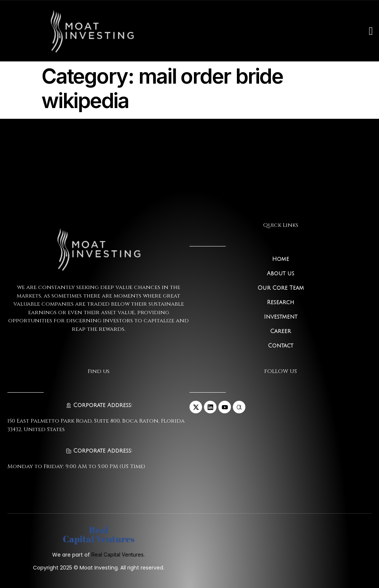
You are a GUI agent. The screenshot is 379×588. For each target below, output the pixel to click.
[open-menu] (371, 31)
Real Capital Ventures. (118, 555)
